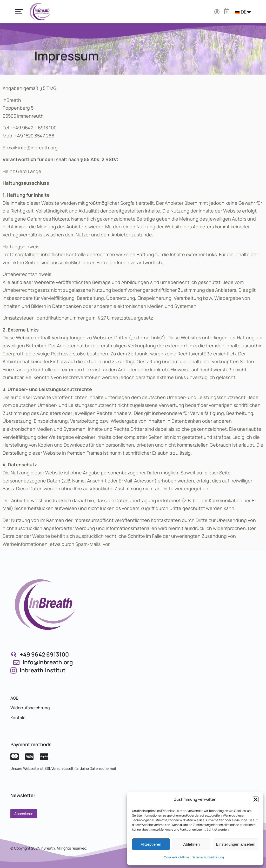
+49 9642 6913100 (44, 654)
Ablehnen (191, 844)
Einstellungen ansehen (236, 844)
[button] (256, 799)
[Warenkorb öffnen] (236, 9)
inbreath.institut (43, 670)
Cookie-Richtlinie (177, 857)
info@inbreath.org (48, 662)
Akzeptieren (151, 844)
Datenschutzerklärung (208, 857)
